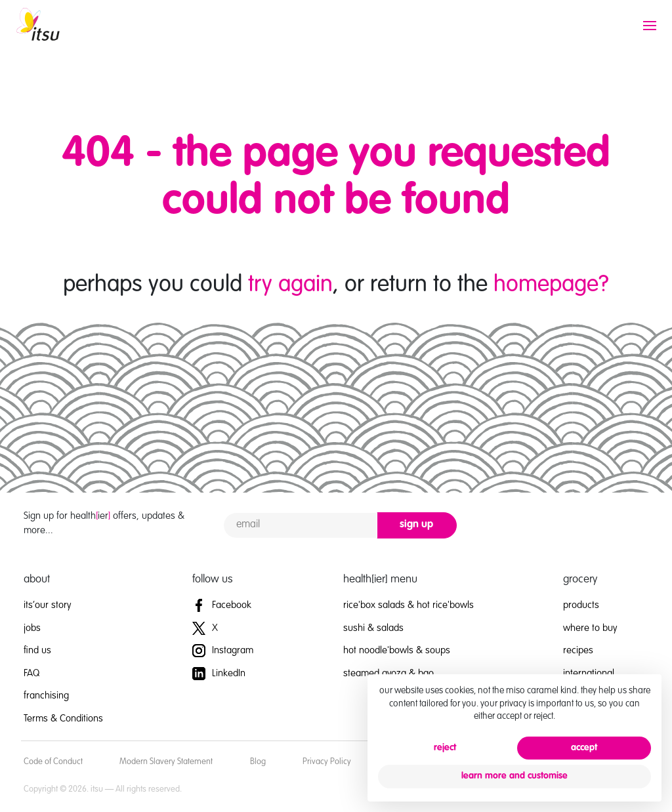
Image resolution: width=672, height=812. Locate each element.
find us (37, 650)
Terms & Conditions (63, 719)
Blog (258, 762)
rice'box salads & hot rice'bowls (409, 605)
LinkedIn (219, 673)
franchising (46, 696)
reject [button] (445, 748)
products (581, 605)
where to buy (590, 628)
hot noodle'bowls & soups (397, 650)
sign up (416, 525)
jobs (32, 628)
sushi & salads (373, 628)
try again (290, 285)
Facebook (222, 605)
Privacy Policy (327, 762)
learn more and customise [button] (514, 776)
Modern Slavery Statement (166, 762)
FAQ (31, 673)
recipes (578, 650)
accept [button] (584, 748)
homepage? (551, 285)
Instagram (223, 650)
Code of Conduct (53, 762)
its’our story (47, 605)
